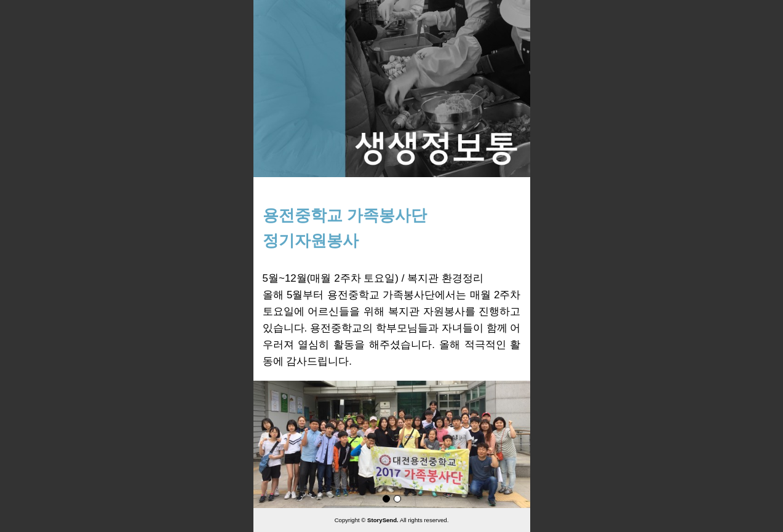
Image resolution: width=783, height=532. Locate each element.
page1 (386, 499)
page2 (397, 499)
